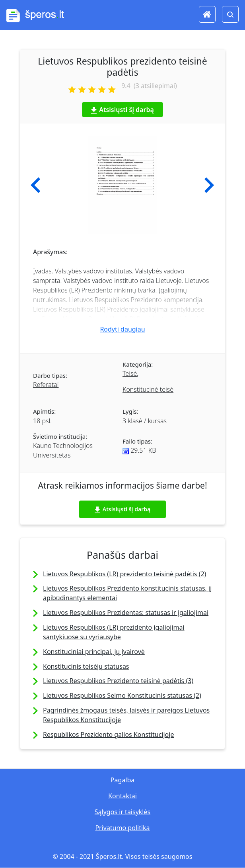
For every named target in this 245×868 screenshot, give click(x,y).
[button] (36, 185)
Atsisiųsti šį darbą (122, 110)
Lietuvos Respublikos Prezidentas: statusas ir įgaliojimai (126, 613)
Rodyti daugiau (122, 329)
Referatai (46, 385)
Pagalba (122, 780)
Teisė (130, 373)
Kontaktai (122, 796)
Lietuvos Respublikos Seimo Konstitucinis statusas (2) (122, 695)
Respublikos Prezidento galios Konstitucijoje (108, 734)
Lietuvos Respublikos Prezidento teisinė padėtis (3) (118, 681)
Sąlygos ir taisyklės (122, 812)
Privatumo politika (122, 828)
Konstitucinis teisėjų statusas (86, 666)
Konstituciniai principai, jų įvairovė (94, 652)
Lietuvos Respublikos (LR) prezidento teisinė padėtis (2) (124, 574)
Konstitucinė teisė (148, 389)
